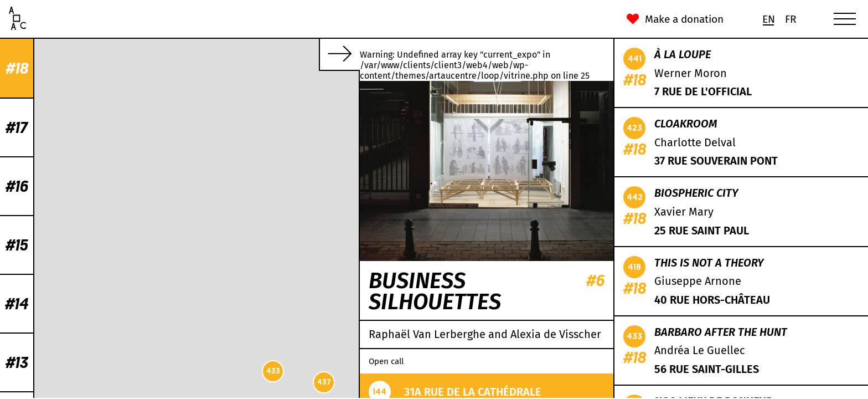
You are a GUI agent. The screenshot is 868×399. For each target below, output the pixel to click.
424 (226, 189)
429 (298, 101)
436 (170, 230)
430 (156, 167)
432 (163, 152)
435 (260, 72)
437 (69, 382)
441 (156, 140)
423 (267, 198)
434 (274, 218)
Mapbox (345, 393)
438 (300, 183)
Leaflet (212, 393)
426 (176, 287)
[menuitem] (768, 19)
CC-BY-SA (287, 393)
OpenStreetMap (247, 393)
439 (260, 221)
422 (191, 296)
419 (205, 267)
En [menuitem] (769, 19)
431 (304, 152)
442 (198, 342)
